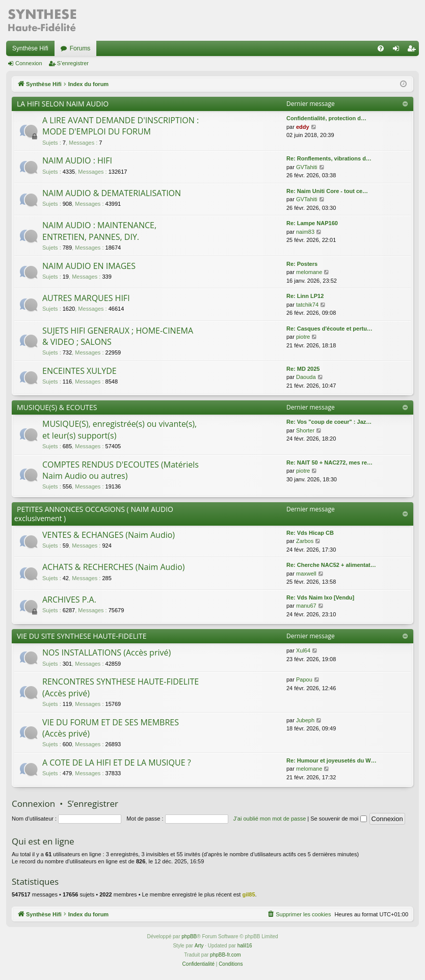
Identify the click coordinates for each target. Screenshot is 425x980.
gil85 (248, 894)
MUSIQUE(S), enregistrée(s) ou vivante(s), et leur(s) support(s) (119, 429)
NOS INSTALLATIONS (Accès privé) (107, 652)
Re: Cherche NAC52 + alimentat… (331, 565)
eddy (303, 127)
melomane (309, 272)
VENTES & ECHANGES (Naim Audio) (109, 535)
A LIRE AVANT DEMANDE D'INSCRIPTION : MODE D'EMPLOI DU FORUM (121, 126)
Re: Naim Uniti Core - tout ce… (327, 191)
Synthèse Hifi (30, 48)
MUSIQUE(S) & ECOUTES (57, 407)
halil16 (245, 946)
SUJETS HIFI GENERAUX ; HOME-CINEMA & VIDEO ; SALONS (118, 336)
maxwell (306, 574)
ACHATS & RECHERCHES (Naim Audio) (114, 567)
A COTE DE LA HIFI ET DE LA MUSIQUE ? (117, 763)
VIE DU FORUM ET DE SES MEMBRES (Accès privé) (111, 728)
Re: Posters (302, 264)
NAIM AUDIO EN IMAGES (89, 266)
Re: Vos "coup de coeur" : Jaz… (329, 422)
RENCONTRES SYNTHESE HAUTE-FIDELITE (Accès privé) (121, 687)
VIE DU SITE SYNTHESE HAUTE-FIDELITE (82, 636)
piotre (303, 337)
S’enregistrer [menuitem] (414, 50)
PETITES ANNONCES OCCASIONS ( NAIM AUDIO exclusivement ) (94, 514)
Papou (304, 679)
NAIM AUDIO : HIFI (77, 160)
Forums (80, 48)
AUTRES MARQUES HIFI (86, 298)
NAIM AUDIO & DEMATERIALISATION (112, 193)
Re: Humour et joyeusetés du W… (331, 760)
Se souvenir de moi (338, 819)
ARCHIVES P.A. (69, 600)
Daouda (306, 377)
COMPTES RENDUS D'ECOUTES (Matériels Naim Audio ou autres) (121, 470)
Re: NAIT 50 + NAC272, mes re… (329, 462)
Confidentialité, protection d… (326, 118)
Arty (199, 946)
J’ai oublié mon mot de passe (270, 819)
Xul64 (303, 650)
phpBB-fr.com (225, 955)
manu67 (306, 606)
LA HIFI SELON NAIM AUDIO (63, 104)
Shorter (305, 430)
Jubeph (305, 720)
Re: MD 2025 (303, 369)
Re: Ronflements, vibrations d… (329, 158)
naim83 (305, 232)
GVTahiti (307, 167)
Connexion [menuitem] (398, 50)
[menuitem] (381, 48)
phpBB (189, 936)
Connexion (29, 63)
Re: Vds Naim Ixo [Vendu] (320, 597)
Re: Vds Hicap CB (310, 533)
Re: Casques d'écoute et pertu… (329, 329)
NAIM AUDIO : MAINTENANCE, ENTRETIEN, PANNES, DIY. (99, 231)
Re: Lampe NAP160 (312, 223)
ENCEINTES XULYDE (79, 371)
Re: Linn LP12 (305, 296)
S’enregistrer (73, 63)
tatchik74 (307, 305)
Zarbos (305, 541)
